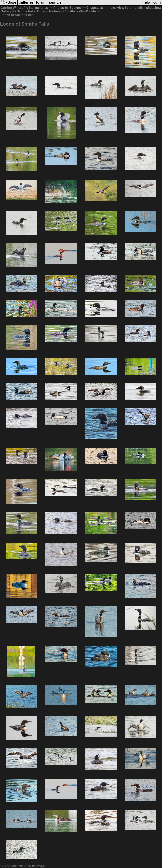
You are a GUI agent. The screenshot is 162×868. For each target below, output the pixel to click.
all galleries (39, 8)
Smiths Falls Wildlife (81, 11)
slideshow (154, 8)
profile (23, 8)
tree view (117, 8)
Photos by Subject (67, 8)
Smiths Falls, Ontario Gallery (38, 11)
